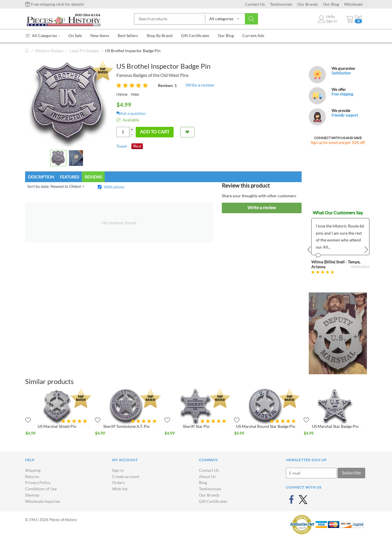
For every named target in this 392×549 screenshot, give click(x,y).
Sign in (118, 470)
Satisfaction (341, 73)
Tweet (122, 146)
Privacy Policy (38, 482)
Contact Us (255, 4)
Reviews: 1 (167, 85)
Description (41, 177)
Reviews (93, 177)
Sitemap (32, 495)
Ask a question (131, 113)
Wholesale (353, 4)
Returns (32, 476)
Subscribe (351, 472)
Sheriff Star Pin (196, 426)
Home (27, 51)
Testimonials (281, 4)
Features (69, 177)
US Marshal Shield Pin (57, 426)
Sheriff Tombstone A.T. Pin (126, 426)
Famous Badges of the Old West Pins (152, 75)
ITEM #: (122, 94)
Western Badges (49, 51)
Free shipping (342, 94)
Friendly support (345, 115)
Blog (203, 482)
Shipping (33, 470)
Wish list (120, 489)
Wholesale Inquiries (43, 501)
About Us (207, 476)
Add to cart (155, 132)
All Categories (43, 35)
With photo (114, 187)
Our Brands (308, 4)
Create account (126, 476)
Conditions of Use (41, 489)
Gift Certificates (213, 501)
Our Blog (331, 4)
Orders (118, 482)
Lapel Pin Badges (84, 51)
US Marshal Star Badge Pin (335, 426)
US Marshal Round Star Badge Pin (266, 426)
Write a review (200, 85)
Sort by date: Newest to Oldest (56, 186)
